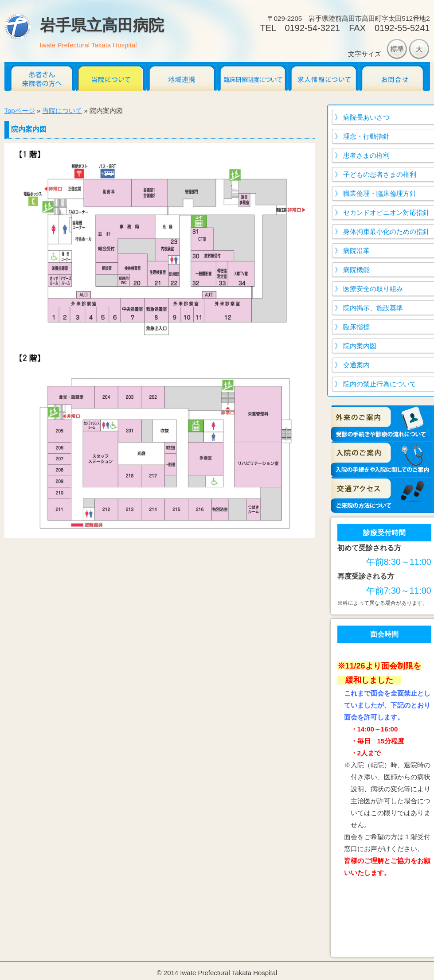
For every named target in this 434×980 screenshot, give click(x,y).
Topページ (20, 111)
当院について (111, 76)
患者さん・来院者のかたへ (40, 76)
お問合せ (395, 76)
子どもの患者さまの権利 (380, 174)
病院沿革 (356, 251)
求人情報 (324, 76)
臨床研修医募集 (253, 76)
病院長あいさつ (366, 117)
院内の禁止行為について (380, 384)
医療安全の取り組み (373, 289)
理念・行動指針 (366, 136)
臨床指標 (356, 327)
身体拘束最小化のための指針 (386, 231)
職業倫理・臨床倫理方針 (380, 193)
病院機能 (356, 270)
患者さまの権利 (366, 155)
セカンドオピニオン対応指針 (386, 212)
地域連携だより (182, 76)
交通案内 (356, 365)
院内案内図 (360, 346)
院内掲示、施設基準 (373, 308)
